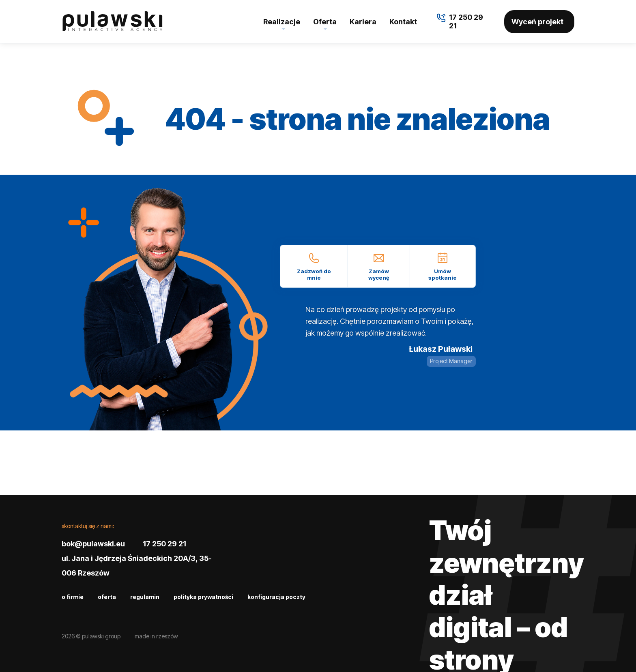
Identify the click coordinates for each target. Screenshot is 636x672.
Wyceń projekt (537, 22)
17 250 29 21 (164, 544)
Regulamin (145, 597)
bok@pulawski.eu (93, 544)
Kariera (363, 22)
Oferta (325, 22)
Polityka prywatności (203, 597)
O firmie (73, 597)
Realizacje (282, 22)
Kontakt (403, 22)
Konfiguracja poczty (276, 597)
